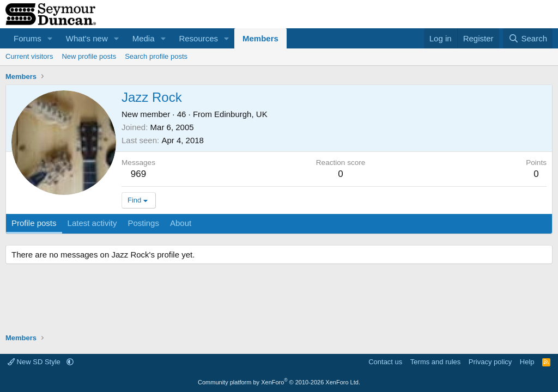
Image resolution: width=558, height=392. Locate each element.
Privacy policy (490, 362)
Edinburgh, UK (241, 114)
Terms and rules (435, 362)
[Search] (528, 38)
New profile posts (89, 56)
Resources (198, 38)
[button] (50, 38)
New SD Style (35, 362)
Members (260, 38)
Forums (28, 38)
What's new (87, 38)
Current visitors (29, 56)
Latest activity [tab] (92, 223)
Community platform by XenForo (279, 382)
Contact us (385, 362)
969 (138, 174)
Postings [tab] (143, 223)
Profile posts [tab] (34, 223)
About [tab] (181, 223)
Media (144, 38)
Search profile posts (156, 56)
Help (527, 362)
